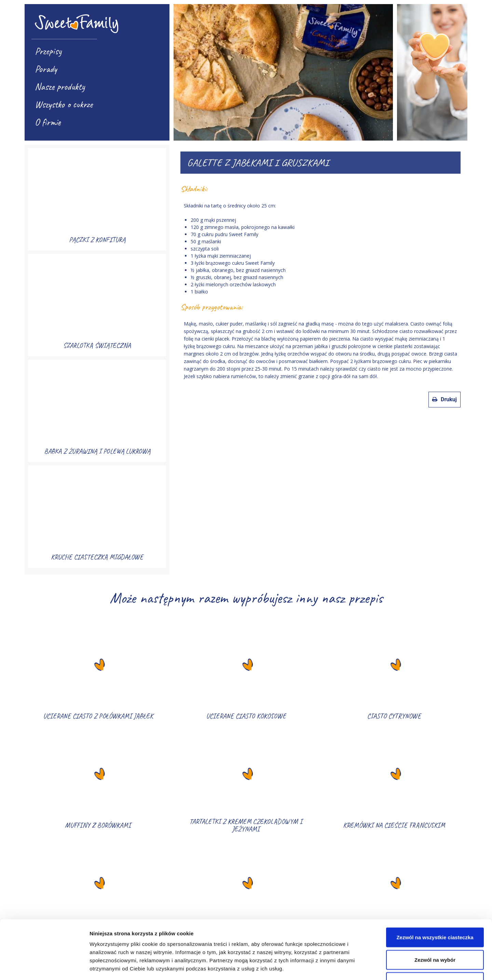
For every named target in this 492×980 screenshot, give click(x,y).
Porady (46, 69)
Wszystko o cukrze (64, 104)
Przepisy (48, 51)
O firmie (48, 122)
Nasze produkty (60, 87)
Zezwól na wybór (435, 905)
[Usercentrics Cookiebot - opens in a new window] (44, 967)
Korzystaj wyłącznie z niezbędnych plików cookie (435, 931)
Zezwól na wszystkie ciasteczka (435, 882)
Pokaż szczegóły (365, 967)
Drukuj (445, 399)
